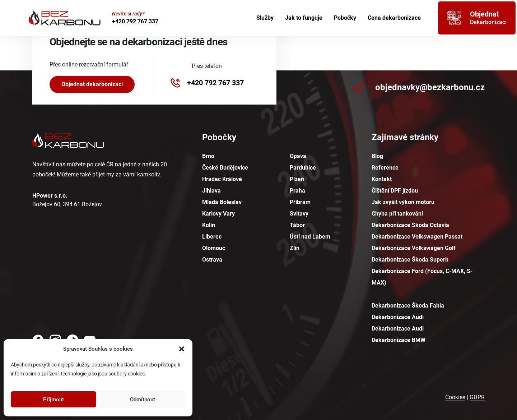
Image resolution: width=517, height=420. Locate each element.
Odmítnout (143, 400)
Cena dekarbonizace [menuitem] (394, 18)
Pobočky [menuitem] (345, 18)
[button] (182, 349)
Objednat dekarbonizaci (92, 84)
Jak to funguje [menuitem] (304, 18)
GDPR (477, 397)
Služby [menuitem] (265, 18)
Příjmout (53, 400)
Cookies (455, 397)
